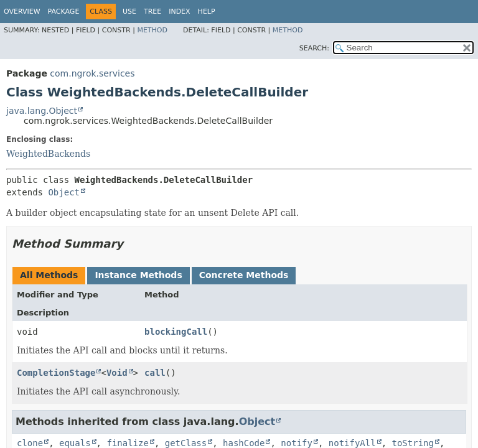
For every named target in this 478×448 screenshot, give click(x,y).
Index (179, 12)
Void (117, 373)
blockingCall (176, 332)
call (155, 373)
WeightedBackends (48, 154)
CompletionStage (56, 373)
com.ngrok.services (92, 73)
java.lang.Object (42, 111)
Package (64, 12)
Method (152, 30)
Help (207, 12)
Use (129, 12)
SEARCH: (314, 48)
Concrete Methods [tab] (244, 275)
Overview (22, 12)
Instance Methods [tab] (138, 275)
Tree (152, 12)
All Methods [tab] (49, 275)
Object (64, 192)
